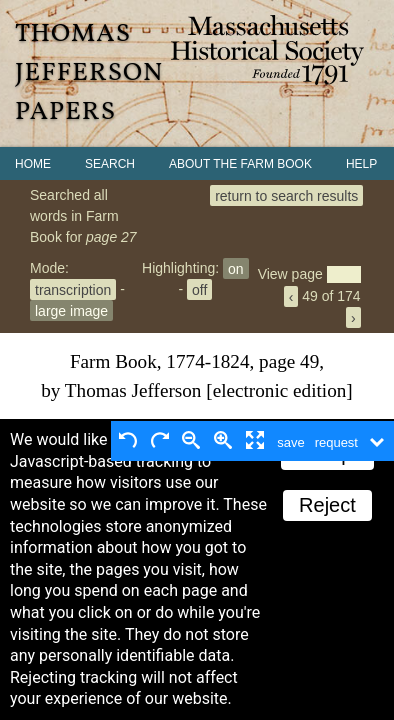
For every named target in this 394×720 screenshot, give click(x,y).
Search (110, 164)
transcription (73, 289)
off (199, 289)
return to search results (286, 195)
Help (361, 164)
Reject (327, 505)
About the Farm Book (240, 164)
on (236, 268)
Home (33, 164)
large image (71, 310)
